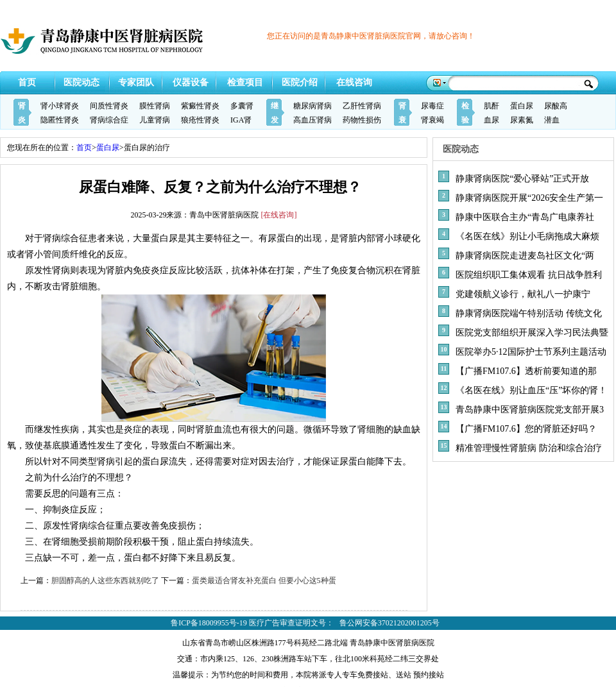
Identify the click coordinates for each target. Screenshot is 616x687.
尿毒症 (432, 106)
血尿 (492, 120)
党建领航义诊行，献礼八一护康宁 (523, 294)
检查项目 (245, 82)
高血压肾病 (312, 120)
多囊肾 (242, 106)
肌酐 (492, 106)
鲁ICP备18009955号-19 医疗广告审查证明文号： (252, 623)
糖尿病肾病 (312, 106)
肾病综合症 (109, 120)
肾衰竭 (432, 120)
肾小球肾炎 (60, 106)
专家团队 (136, 82)
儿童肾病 (155, 120)
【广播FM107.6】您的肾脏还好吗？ (526, 429)
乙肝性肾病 (362, 106)
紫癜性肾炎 (200, 106)
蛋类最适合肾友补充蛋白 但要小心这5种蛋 (264, 581)
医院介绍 (300, 82)
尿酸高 (556, 106)
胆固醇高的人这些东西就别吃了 (105, 581)
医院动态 (81, 82)
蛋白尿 (522, 106)
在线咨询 (354, 82)
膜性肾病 (155, 106)
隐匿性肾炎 (60, 120)
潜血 (552, 120)
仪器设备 (191, 82)
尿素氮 (522, 120)
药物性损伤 (362, 120)
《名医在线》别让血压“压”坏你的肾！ (531, 390)
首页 (27, 82)
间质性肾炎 (109, 106)
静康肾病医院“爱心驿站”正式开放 (522, 179)
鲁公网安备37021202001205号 (389, 623)
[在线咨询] (279, 215)
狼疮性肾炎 (200, 120)
